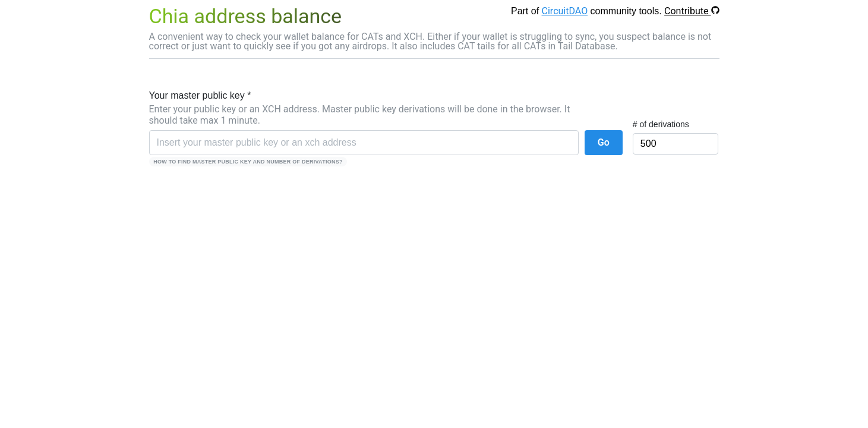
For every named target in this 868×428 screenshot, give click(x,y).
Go (604, 142)
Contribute (692, 11)
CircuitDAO (565, 11)
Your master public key (200, 95)
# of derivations (661, 124)
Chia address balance (246, 16)
